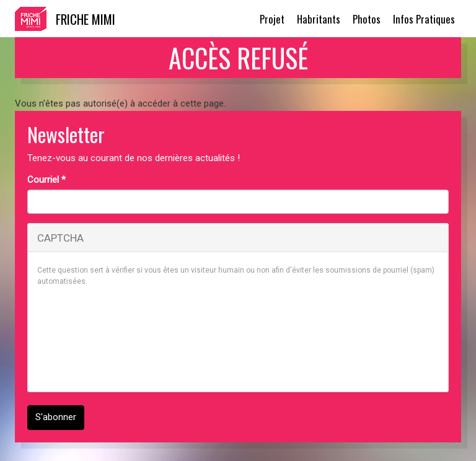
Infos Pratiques (424, 19)
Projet (272, 19)
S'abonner (56, 417)
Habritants (319, 19)
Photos (367, 19)
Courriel (46, 180)
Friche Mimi (86, 19)
